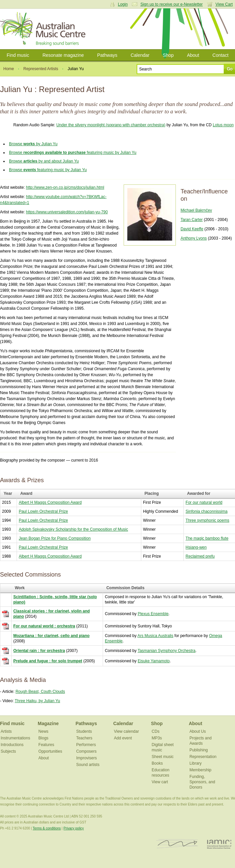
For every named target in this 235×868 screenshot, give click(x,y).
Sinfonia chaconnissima (206, 511)
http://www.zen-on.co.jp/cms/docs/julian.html (65, 187)
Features (46, 745)
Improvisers (86, 758)
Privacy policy (74, 828)
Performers (86, 745)
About (193, 55)
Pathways (107, 55)
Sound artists (88, 765)
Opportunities (50, 751)
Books (157, 763)
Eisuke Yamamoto (154, 661)
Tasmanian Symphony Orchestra (167, 651)
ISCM (177, 844)
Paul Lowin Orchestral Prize (43, 511)
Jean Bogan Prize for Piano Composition (55, 538)
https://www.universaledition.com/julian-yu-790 (67, 212)
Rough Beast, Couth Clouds (40, 692)
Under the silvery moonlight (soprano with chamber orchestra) (111, 125)
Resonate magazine (63, 55)
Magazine (48, 723)
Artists (6, 731)
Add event (123, 738)
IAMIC (219, 844)
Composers (86, 751)
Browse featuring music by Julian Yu (73, 153)
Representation (203, 757)
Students (84, 731)
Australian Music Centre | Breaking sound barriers (44, 29)
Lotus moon (223, 125)
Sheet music (163, 757)
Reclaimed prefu (200, 556)
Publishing (199, 750)
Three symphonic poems (207, 520)
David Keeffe (192, 229)
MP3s (157, 738)
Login (123, 4)
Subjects (8, 751)
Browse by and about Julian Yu (44, 161)
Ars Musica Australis (155, 636)
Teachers (84, 738)
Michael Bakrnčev (196, 210)
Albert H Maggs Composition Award (50, 502)
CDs (155, 731)
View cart (160, 782)
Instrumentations (15, 738)
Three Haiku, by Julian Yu (37, 701)
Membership (200, 770)
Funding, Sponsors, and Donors (202, 782)
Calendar (140, 55)
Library (196, 763)
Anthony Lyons (194, 238)
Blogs (44, 738)
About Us (198, 731)
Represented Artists (41, 69)
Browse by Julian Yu (33, 144)
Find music (18, 55)
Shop (168, 55)
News (44, 731)
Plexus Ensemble (153, 614)
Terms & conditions (47, 828)
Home (9, 69)
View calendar (126, 731)
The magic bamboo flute (207, 538)
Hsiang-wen (196, 547)
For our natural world (204, 502)
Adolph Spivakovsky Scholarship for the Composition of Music (73, 529)
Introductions (12, 745)
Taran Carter (192, 220)
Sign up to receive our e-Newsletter (171, 4)
